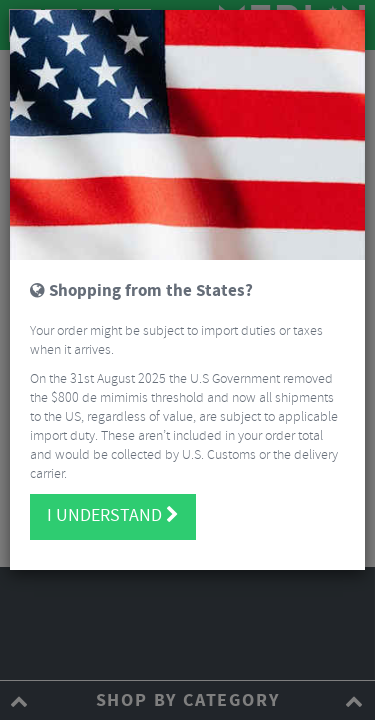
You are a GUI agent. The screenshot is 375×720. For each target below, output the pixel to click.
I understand (113, 516)
